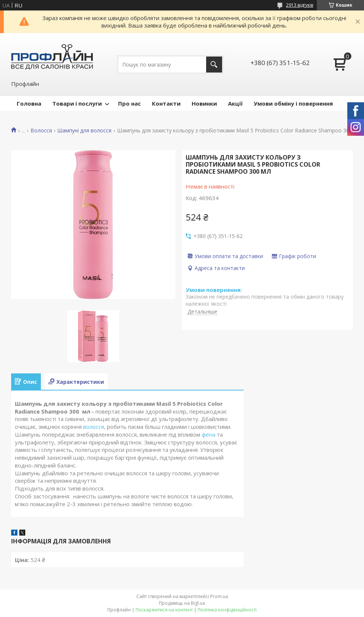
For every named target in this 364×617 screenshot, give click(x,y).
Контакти (166, 103)
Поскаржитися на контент (164, 610)
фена (209, 434)
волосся (94, 427)
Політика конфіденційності (227, 610)
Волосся (41, 131)
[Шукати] (214, 65)
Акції (235, 103)
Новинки (204, 103)
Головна (29, 103)
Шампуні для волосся (84, 131)
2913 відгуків (300, 5)
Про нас (129, 103)
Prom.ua (219, 596)
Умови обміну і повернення (293, 103)
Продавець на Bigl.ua (182, 603)
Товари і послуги (77, 103)
